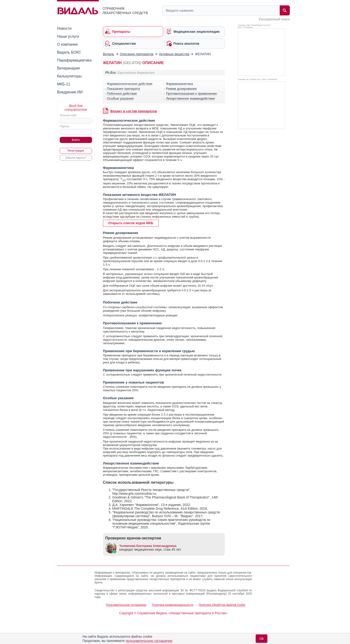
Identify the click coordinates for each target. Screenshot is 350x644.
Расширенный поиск (274, 19)
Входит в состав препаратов (134, 111)
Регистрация (76, 151)
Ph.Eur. (111, 73)
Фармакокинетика (179, 84)
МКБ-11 (64, 84)
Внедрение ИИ (70, 92)
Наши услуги (68, 36)
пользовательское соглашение (149, 641)
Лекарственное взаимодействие (190, 99)
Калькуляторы (69, 76)
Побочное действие (122, 94)
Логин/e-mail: (68, 115)
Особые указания (120, 99)
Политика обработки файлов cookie (222, 605)
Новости (64, 28)
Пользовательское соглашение (126, 605)
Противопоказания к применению (191, 94)
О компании (67, 44)
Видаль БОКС (69, 52)
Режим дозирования (181, 89)
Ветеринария (68, 68)
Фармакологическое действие (130, 84)
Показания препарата (123, 89)
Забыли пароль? (76, 158)
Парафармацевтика (74, 60)
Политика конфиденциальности (172, 605)
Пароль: (65, 126)
